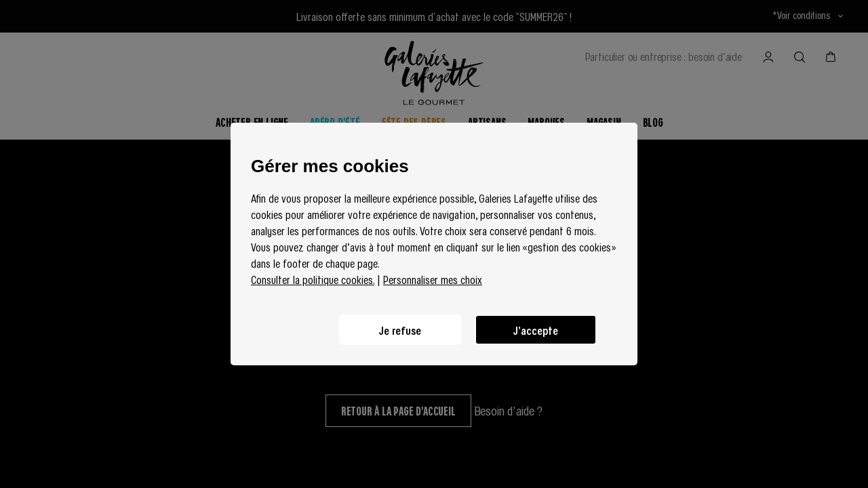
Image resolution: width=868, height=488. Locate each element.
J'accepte (536, 330)
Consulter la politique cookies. (313, 279)
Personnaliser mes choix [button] (433, 279)
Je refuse (400, 330)
